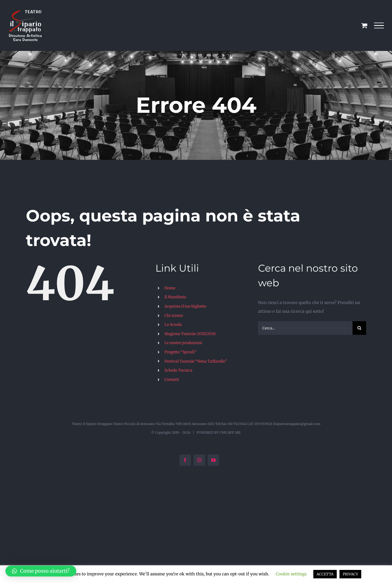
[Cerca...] (305, 328)
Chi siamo (174, 315)
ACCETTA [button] (325, 574)
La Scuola (173, 324)
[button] (41, 571)
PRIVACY (350, 574)
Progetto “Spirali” (180, 352)
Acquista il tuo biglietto (185, 306)
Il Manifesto (175, 297)
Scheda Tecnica (178, 370)
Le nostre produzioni (183, 343)
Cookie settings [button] (291, 574)
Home (170, 288)
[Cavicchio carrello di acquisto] (364, 25)
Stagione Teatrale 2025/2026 (190, 334)
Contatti (172, 379)
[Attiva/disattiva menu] (379, 26)
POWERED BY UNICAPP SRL (219, 432)
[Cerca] (359, 328)
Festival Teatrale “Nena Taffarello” (196, 361)
